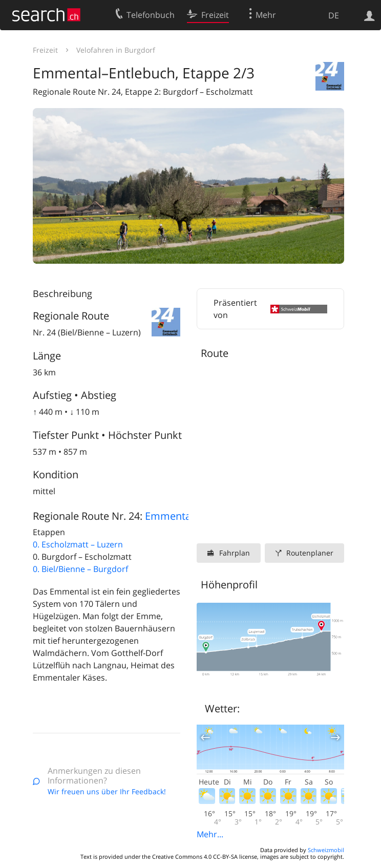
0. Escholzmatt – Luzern (78, 544)
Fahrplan (235, 553)
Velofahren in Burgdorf (116, 50)
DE (334, 15)
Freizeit (45, 50)
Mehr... (210, 834)
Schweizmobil (326, 850)
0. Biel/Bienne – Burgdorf (80, 569)
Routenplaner (310, 553)
